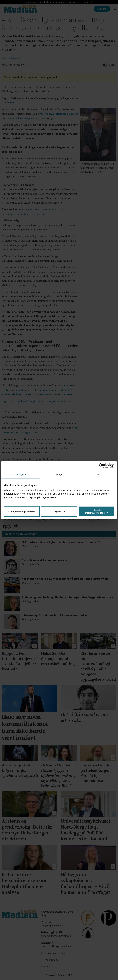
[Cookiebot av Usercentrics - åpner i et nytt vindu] (101, 465)
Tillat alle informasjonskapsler (96, 512)
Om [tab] (97, 474)
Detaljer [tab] (59, 474)
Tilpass (59, 511)
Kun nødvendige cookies (22, 511)
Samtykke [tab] (21, 474)
